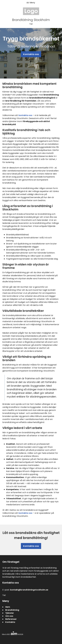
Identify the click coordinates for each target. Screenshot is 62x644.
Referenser (11, 619)
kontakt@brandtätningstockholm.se (29, 590)
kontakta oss (25, 115)
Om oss (9, 616)
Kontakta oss (31, 54)
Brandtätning (12, 610)
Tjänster (10, 613)
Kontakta (10, 622)
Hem (8, 607)
